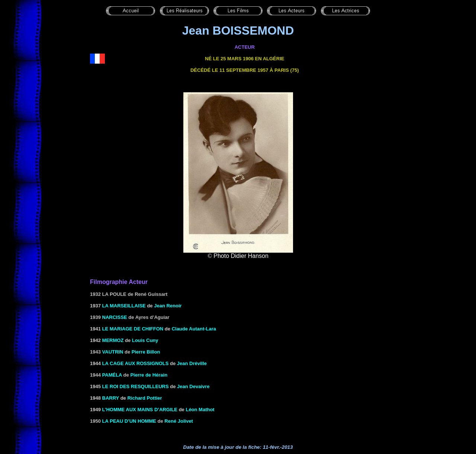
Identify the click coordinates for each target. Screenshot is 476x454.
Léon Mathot (200, 410)
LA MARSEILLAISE (124, 306)
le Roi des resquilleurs (136, 386)
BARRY (111, 398)
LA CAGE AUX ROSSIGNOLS (136, 363)
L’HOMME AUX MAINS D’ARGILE (140, 410)
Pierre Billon (146, 352)
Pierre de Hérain (149, 375)
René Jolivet (179, 421)
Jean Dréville (192, 363)
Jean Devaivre (193, 386)
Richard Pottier (144, 398)
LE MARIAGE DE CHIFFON (133, 329)
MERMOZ (113, 340)
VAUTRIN (113, 352)
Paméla (112, 375)
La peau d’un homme (129, 421)
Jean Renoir (168, 306)
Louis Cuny (145, 340)
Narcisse (115, 317)
